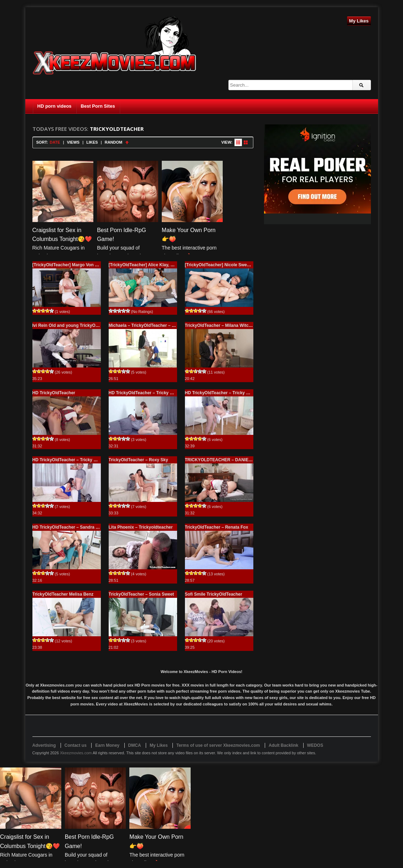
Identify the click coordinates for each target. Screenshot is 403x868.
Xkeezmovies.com (76, 753)
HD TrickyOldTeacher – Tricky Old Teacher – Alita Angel (241, 393)
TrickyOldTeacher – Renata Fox (217, 527)
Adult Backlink (283, 745)
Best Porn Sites (98, 106)
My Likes (359, 21)
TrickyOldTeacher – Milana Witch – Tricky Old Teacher (239, 325)
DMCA (135, 745)
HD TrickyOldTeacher (54, 393)
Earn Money (107, 745)
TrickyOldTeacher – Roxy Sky (138, 460)
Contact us (76, 745)
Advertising (44, 745)
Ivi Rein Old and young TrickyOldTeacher (74, 325)
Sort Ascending (127, 142)
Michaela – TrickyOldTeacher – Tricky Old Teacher (159, 325)
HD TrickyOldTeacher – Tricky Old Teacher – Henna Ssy (89, 460)
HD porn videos (55, 106)
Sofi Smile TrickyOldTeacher (214, 594)
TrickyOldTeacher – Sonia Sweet (141, 594)
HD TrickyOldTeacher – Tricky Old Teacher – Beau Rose (165, 393)
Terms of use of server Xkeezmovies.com (218, 745)
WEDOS (315, 745)
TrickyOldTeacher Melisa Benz (63, 594)
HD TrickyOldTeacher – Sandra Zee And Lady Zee (82, 527)
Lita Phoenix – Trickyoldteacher (141, 527)
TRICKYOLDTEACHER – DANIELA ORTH (226, 460)
